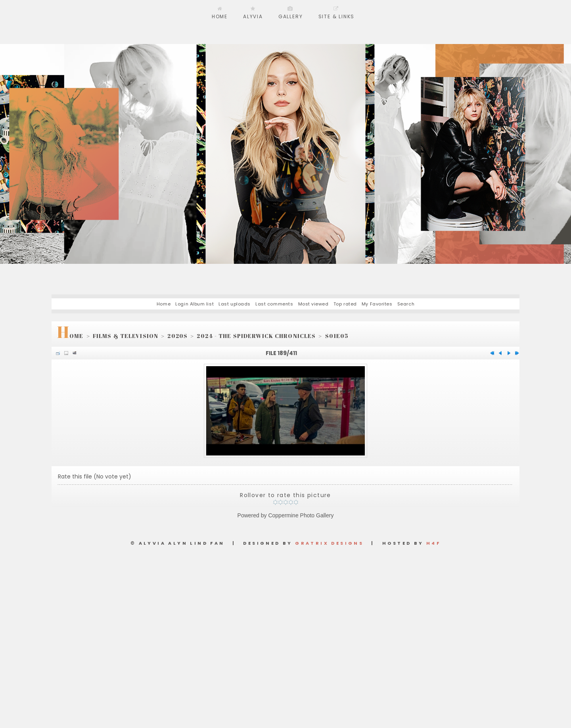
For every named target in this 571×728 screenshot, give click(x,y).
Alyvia (253, 16)
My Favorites (377, 304)
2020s (177, 336)
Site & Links (337, 16)
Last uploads (235, 304)
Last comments (274, 304)
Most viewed (313, 304)
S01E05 (337, 336)
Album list (202, 304)
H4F (433, 543)
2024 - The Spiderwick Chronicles (256, 336)
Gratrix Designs (329, 543)
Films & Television (126, 336)
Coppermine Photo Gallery (301, 515)
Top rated (345, 304)
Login (182, 304)
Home (220, 16)
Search (406, 304)
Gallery (291, 16)
